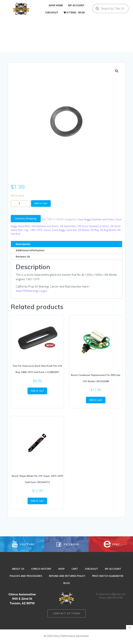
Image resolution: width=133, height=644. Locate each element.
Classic (47, 232)
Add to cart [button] (37, 393)
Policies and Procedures (26, 579)
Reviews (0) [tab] (23, 259)
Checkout (52, 12)
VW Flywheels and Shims (45, 228)
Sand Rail (71, 232)
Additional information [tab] (30, 252)
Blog (67, 586)
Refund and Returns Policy (67, 579)
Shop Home (56, 5)
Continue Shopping (26, 221)
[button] (117, 73)
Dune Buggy (59, 232)
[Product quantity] (21, 206)
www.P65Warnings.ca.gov (31, 293)
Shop (61, 572)
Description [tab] (23, 246)
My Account (76, 5)
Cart (75, 572)
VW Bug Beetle (108, 232)
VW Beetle (83, 232)
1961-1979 (36, 232)
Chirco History (41, 572)
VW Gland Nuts (68, 228)
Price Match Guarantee (108, 579)
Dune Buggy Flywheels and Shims (96, 221)
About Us (18, 572)
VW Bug (94, 232)
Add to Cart (41, 205)
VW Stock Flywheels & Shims (93, 228)
